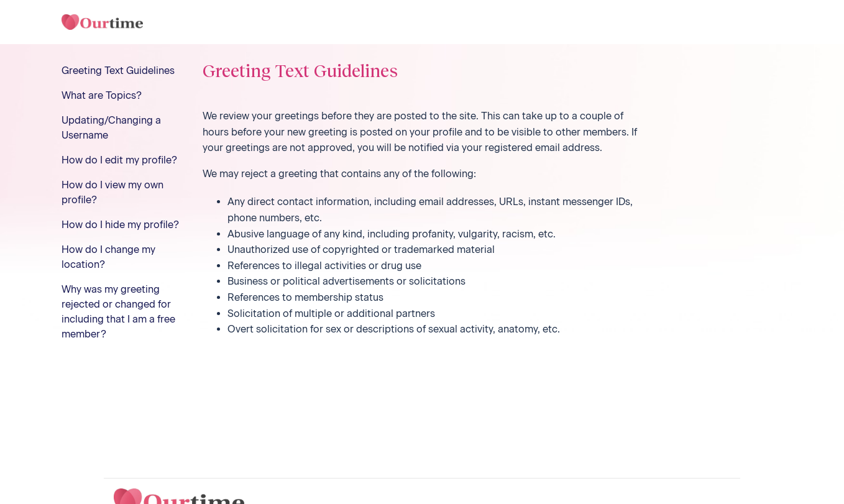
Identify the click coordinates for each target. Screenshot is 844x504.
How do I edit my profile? (119, 160)
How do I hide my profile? (120, 225)
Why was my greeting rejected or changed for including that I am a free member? (118, 312)
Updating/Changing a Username (111, 128)
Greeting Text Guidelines (118, 71)
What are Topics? (102, 95)
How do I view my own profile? (112, 192)
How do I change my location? (108, 257)
